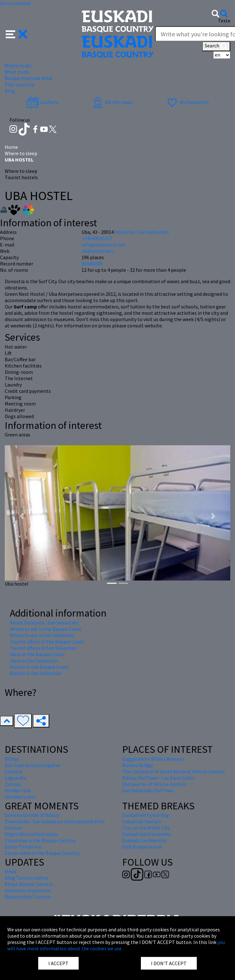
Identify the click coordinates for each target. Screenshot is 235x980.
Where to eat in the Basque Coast (46, 629)
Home (11, 147)
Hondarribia (18, 790)
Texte (224, 21)
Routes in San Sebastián (36, 673)
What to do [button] (17, 72)
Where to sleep (21, 153)
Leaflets (42, 102)
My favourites (187, 102)
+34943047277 (97, 238)
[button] (17, 33)
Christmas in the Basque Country (40, 840)
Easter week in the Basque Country (42, 853)
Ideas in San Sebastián (34, 660)
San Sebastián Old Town (148, 790)
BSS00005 (92, 264)
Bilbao (12, 759)
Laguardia (15, 778)
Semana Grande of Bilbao (32, 815)
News (11, 871)
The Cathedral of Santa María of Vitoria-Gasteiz (174, 771)
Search (216, 46)
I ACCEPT (58, 963)
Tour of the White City (146, 828)
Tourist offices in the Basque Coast (47, 642)
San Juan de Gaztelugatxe (33, 765)
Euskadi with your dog (146, 815)
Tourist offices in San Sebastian (43, 648)
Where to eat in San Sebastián (42, 635)
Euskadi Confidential (145, 840)
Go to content (15, 3)
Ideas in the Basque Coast (37, 654)
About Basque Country (29, 884)
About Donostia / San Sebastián (44, 623)
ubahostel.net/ (98, 251)
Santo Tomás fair (23, 847)
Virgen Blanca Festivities (31, 834)
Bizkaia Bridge (138, 765)
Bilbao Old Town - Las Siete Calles (159, 778)
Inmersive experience (28, 890)
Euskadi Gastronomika (147, 834)
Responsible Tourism (28, 897)
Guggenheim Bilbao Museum (153, 759)
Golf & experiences (142, 847)
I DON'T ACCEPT (169, 963)
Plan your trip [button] (20, 84)
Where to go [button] (18, 65)
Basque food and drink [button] (28, 78)
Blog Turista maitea (26, 878)
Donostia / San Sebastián (142, 232)
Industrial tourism (142, 821)
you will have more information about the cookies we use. (116, 945)
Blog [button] (10, 91)
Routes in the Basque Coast (39, 667)
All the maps (112, 102)
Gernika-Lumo (20, 797)
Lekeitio (14, 771)
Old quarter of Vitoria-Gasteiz (154, 784)
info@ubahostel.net (103, 245)
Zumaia (13, 784)
